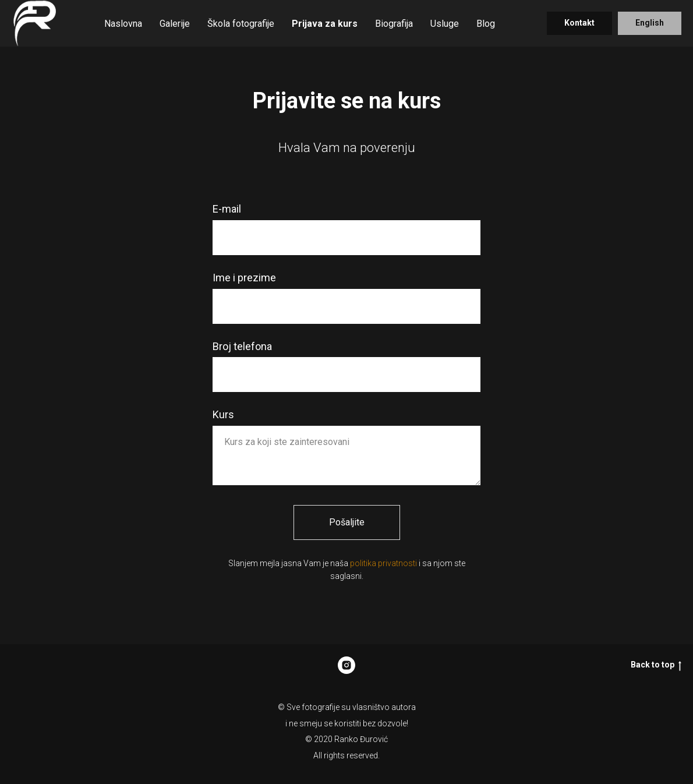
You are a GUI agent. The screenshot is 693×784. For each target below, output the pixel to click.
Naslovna (123, 24)
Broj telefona (242, 346)
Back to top (656, 665)
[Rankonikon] (346, 665)
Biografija (394, 24)
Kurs (223, 414)
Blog (486, 24)
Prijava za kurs (325, 24)
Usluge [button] (445, 24)
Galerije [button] (175, 24)
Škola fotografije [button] (241, 24)
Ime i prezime (244, 278)
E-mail (227, 209)
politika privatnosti (383, 563)
